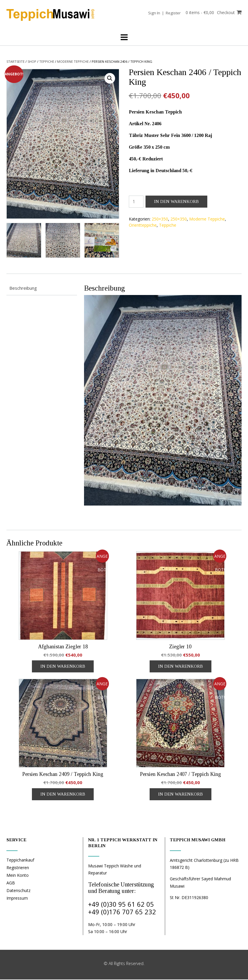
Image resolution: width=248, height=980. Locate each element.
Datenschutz (18, 891)
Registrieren (18, 868)
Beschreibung (23, 289)
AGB (11, 883)
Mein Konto (18, 876)
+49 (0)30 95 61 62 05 (121, 905)
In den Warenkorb (176, 201)
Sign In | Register (163, 13)
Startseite (16, 61)
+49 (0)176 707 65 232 (122, 912)
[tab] (42, 289)
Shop (32, 61)
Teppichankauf (20, 861)
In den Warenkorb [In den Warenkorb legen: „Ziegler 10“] (181, 667)
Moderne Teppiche (73, 61)
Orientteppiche (143, 225)
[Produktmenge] (136, 202)
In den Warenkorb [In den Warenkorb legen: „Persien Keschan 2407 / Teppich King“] (181, 795)
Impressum (17, 899)
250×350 (160, 219)
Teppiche (47, 61)
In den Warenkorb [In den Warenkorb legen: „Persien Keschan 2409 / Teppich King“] (63, 795)
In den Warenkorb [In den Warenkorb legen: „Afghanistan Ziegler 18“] (63, 667)
